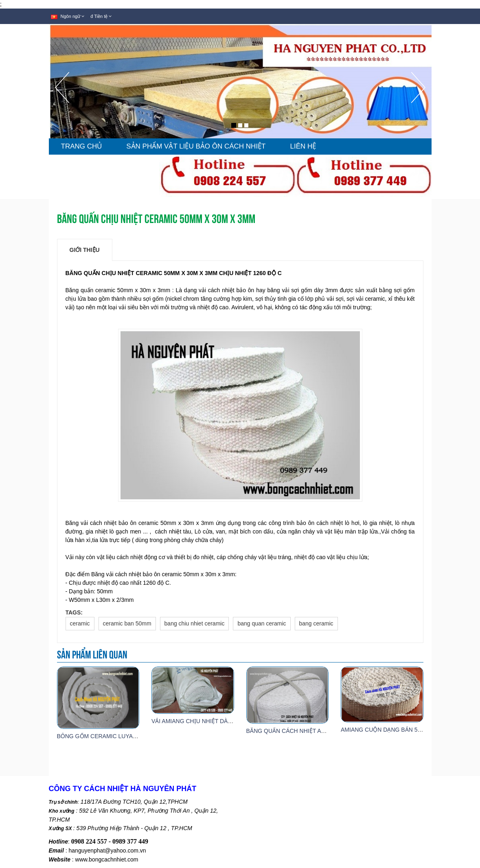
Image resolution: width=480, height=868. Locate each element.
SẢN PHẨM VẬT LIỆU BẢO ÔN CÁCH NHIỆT (196, 146)
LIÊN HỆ (303, 146)
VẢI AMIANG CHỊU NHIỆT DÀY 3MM (199, 721)
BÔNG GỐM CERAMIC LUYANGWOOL (108, 736)
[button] (62, 105)
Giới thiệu (85, 250)
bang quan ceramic (262, 623)
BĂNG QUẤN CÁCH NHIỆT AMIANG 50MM (302, 731)
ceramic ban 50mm (127, 623)
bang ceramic (316, 623)
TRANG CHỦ (82, 146)
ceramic (80, 623)
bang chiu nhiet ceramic (195, 623)
